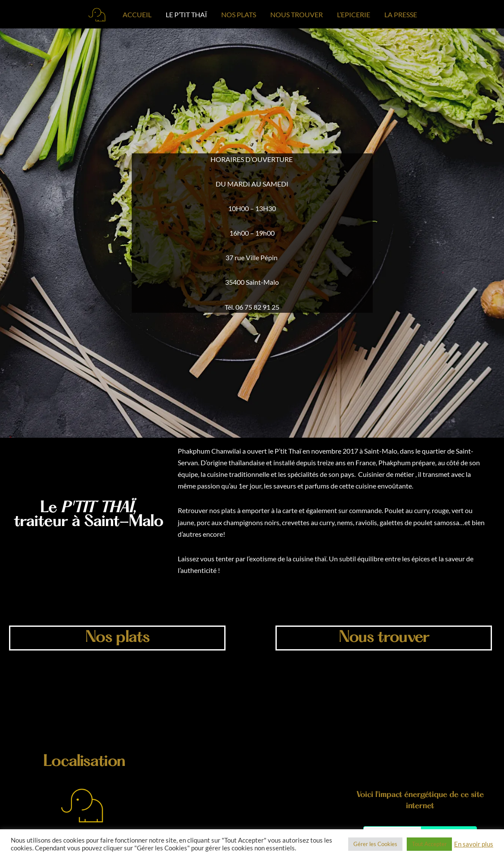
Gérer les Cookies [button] (375, 844)
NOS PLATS (239, 14)
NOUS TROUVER (297, 14)
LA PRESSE (401, 14)
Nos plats (117, 638)
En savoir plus (474, 844)
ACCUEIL (137, 14)
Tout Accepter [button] (429, 844)
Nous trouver (383, 638)
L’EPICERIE (354, 14)
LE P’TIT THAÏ (186, 14)
